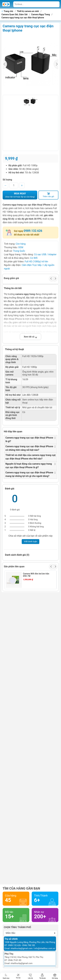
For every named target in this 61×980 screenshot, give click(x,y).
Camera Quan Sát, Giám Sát (14, 15)
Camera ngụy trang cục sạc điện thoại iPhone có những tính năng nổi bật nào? (29, 448)
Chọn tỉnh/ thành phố (17, 927)
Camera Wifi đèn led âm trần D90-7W (36, 575)
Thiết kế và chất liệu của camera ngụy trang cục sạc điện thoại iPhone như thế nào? (30, 457)
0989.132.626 (33, 231)
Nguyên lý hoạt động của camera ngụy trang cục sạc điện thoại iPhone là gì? (29, 466)
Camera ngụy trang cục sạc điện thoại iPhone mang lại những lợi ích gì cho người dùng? (29, 474)
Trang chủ (8, 11)
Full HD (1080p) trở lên (36, 262)
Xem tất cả (30, 337)
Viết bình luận (31, 541)
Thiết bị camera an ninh (28, 11)
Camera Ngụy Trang (41, 15)
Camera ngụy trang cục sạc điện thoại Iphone (23, 18)
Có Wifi (34, 258)
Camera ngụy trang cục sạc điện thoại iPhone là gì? (29, 439)
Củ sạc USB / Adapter (45, 254)
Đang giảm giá (11, 278)
